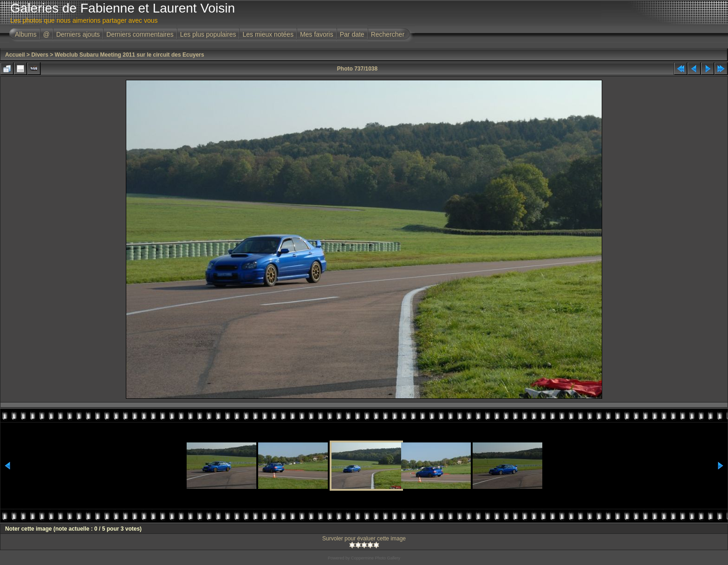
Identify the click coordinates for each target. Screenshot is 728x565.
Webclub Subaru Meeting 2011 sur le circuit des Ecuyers (130, 55)
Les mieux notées (268, 34)
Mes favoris (317, 34)
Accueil (15, 55)
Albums (26, 34)
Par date (352, 34)
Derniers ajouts (78, 34)
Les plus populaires (208, 34)
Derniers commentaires (140, 34)
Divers (40, 55)
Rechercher (388, 34)
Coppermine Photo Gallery (376, 558)
